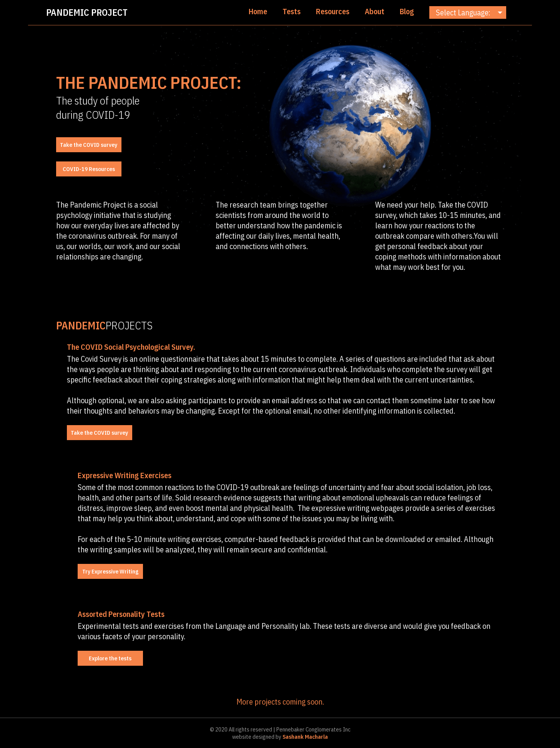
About (375, 11)
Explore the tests (110, 658)
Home (258, 11)
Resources (333, 11)
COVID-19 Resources (89, 169)
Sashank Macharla (305, 737)
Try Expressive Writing (110, 571)
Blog (407, 11)
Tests (292, 11)
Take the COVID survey (89, 145)
